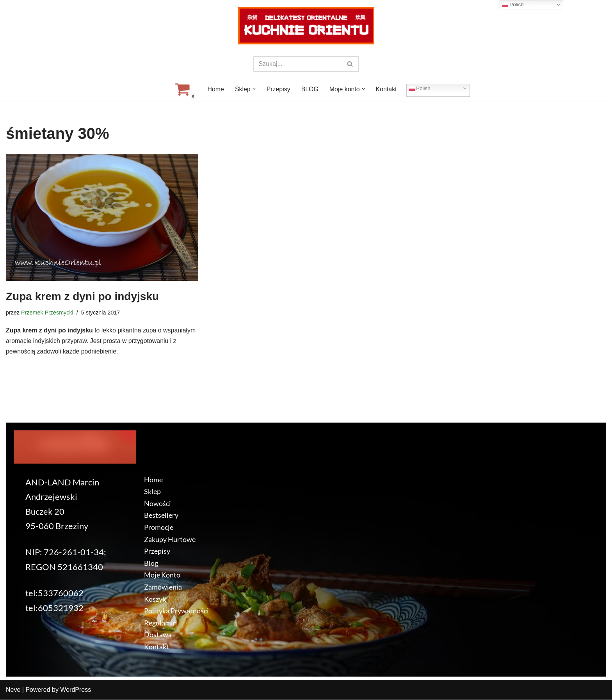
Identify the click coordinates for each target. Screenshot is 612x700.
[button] (254, 89)
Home (215, 89)
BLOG (310, 89)
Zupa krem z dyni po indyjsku (82, 296)
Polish (420, 88)
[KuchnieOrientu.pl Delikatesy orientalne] (306, 26)
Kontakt (386, 89)
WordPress (76, 690)
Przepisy (278, 89)
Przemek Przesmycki (47, 313)
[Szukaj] (297, 64)
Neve (13, 690)
